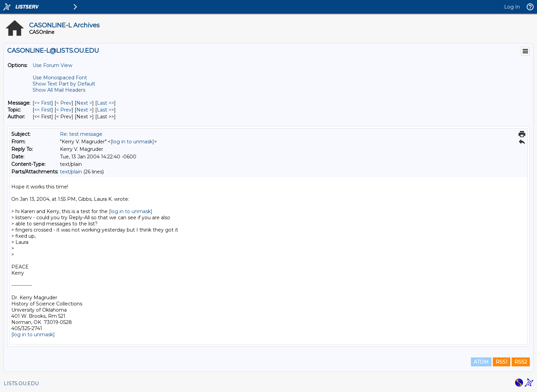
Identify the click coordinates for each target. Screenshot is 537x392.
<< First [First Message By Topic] (43, 110)
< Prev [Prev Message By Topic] (64, 110)
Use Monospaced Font (60, 78)
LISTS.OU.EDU (21, 383)
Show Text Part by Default (64, 84)
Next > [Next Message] (84, 103)
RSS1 (502, 362)
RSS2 (521, 362)
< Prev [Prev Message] (64, 103)
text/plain (71, 172)
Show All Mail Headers (59, 90)
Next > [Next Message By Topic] (84, 110)
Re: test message (81, 134)
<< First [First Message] (43, 103)
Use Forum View (52, 65)
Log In (512, 7)
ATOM (481, 362)
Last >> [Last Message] (105, 103)
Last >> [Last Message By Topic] (105, 110)
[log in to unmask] (132, 142)
